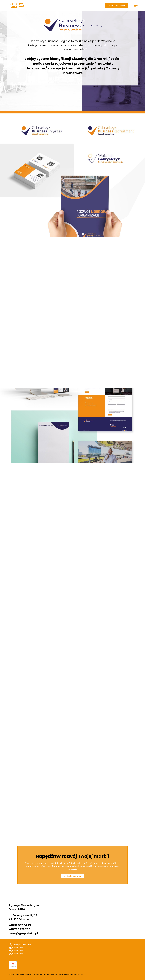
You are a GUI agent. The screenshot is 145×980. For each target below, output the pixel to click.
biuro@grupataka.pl (23, 933)
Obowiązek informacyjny (55, 974)
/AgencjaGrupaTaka (20, 945)
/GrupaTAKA (16, 948)
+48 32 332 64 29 (20, 925)
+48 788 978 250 (19, 929)
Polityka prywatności (40, 974)
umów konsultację (117, 6)
